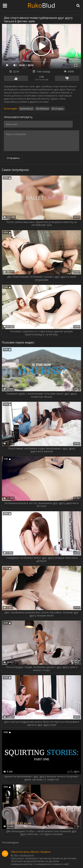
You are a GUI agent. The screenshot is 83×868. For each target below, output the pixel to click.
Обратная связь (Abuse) (25, 852)
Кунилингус (26, 108)
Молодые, (58, 108)
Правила (45, 852)
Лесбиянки (42, 108)
